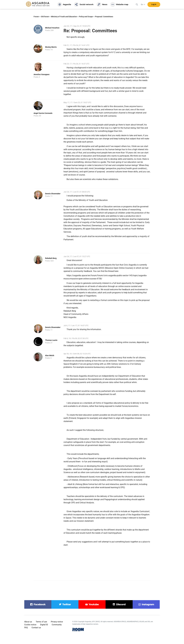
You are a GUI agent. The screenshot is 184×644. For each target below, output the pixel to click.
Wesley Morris (51, 47)
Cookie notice (30, 625)
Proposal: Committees (104, 17)
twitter (67, 604)
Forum (36, 17)
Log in (154, 5)
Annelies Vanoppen (42, 74)
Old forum (45, 17)
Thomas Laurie (51, 340)
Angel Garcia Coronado (43, 113)
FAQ (26, 628)
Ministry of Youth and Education (64, 17)
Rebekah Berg (51, 258)
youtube (94, 604)
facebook (40, 604)
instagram (148, 604)
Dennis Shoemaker (53, 194)
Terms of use (41, 622)
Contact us (36, 628)
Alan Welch (50, 355)
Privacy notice (57, 622)
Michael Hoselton (52, 28)
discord (121, 604)
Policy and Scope (86, 17)
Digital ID (44, 625)
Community (57, 625)
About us (28, 622)
